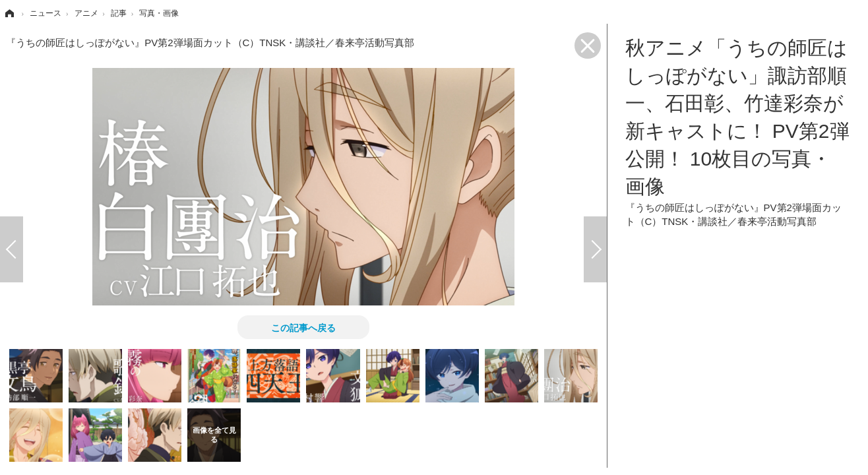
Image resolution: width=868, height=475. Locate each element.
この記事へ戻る (303, 327)
